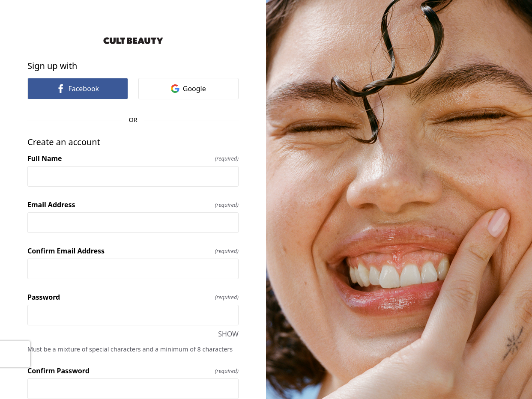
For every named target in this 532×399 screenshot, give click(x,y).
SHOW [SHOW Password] (228, 334)
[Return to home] (133, 41)
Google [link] (188, 89)
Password (133, 297)
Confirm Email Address (133, 251)
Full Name (133, 158)
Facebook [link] (78, 89)
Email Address (133, 205)
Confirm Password (133, 371)
